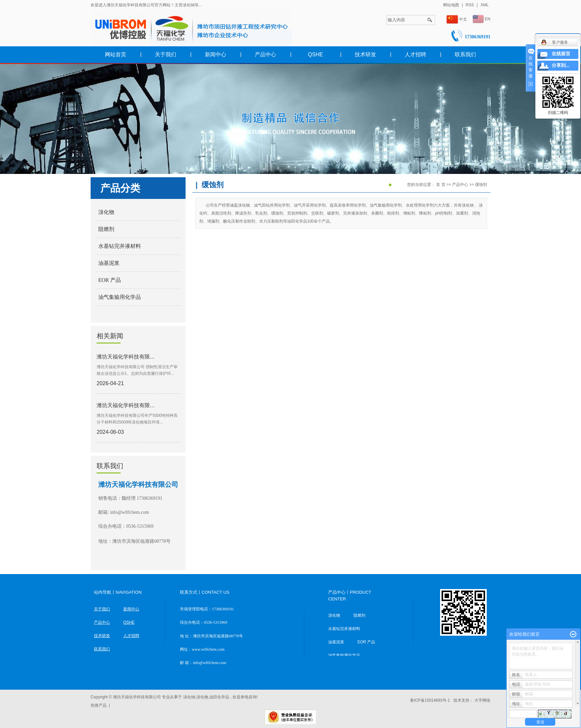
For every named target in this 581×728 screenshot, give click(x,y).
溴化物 (106, 212)
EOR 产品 (110, 280)
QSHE (315, 54)
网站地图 (452, 5)
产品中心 (266, 54)
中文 (457, 19)
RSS (470, 5)
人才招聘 (415, 54)
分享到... (561, 65)
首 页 (441, 185)
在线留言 (561, 54)
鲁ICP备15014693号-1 (430, 700)
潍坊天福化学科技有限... (125, 357)
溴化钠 (189, 697)
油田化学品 (219, 697)
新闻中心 (216, 54)
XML (485, 5)
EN (482, 19)
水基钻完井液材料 (120, 246)
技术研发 (365, 54)
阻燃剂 (106, 229)
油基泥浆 (109, 263)
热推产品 (99, 705)
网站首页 (116, 54)
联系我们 (465, 54)
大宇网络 (482, 700)
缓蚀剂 (481, 185)
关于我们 (166, 54)
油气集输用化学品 (120, 297)
